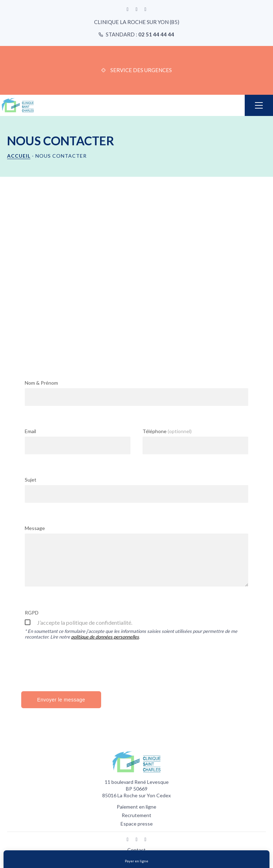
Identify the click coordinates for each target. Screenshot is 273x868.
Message (35, 528)
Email (30, 431)
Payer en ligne (136, 861)
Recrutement (136, 815)
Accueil (19, 156)
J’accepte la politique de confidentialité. (85, 622)
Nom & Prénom (41, 383)
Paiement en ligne (136, 807)
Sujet (31, 480)
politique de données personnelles (105, 637)
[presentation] (79, 665)
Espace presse (137, 824)
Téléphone (167, 431)
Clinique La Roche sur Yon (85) (137, 22)
